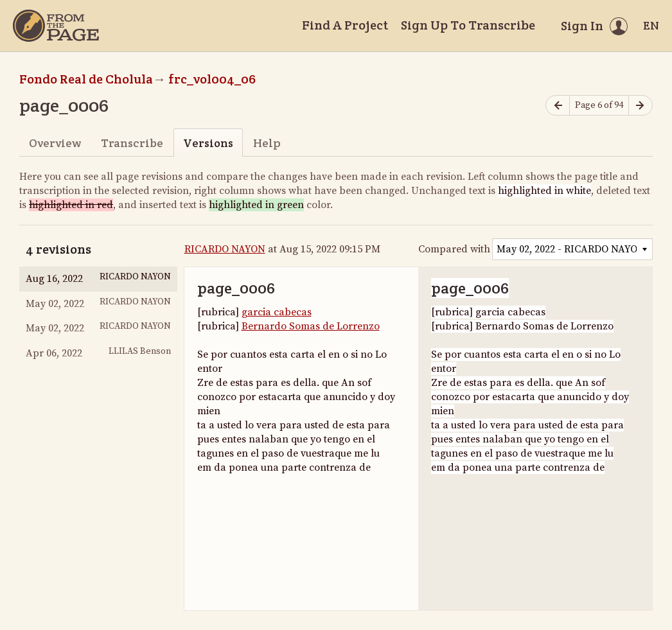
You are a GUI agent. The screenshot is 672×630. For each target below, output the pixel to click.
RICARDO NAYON (225, 249)
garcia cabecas (277, 312)
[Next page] (641, 106)
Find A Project (345, 25)
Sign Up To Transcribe (468, 25)
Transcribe (132, 143)
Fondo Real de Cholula (86, 79)
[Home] (56, 26)
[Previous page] (558, 106)
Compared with (454, 249)
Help (267, 143)
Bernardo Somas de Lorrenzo (311, 326)
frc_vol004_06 (212, 79)
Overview (55, 143)
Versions (208, 143)
